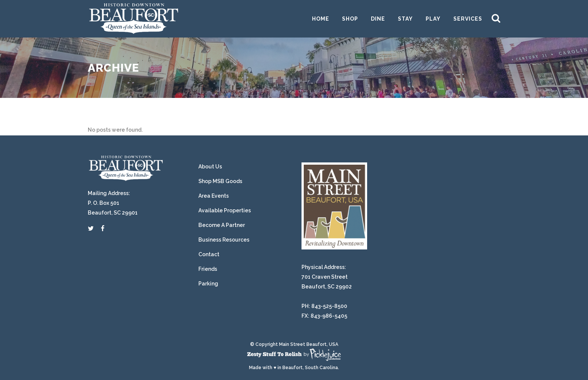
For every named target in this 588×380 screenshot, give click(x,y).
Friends (208, 269)
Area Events (214, 196)
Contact (209, 254)
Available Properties (225, 210)
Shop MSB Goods (220, 181)
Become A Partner (222, 225)
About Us (210, 167)
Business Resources (224, 240)
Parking (208, 284)
